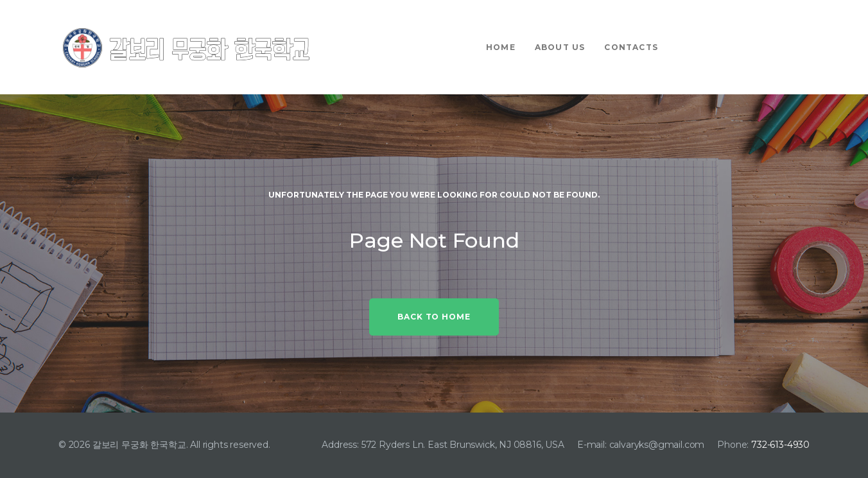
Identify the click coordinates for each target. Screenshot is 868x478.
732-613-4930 (780, 445)
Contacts (631, 47)
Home (501, 47)
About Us (560, 47)
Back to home (434, 317)
